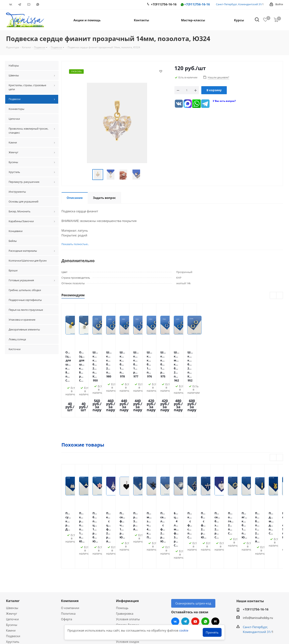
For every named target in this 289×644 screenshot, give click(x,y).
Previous (273, 296)
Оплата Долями (127, 559)
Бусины (12, 559)
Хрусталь (13, 576)
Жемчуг (12, 547)
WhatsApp (38, 4)
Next (280, 296)
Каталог (13, 535)
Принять (212, 632)
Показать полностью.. (75, 244)
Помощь (122, 542)
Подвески (13, 570)
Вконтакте (11, 4)
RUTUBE (47, 4)
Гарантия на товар (130, 570)
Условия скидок (128, 576)
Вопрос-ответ (16, 599)
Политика (68, 547)
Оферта (67, 553)
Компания (70, 535)
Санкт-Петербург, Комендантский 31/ (239, 4)
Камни (11, 564)
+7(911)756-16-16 (195, 5)
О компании (70, 542)
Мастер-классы (17, 594)
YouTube (29, 4)
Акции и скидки (20, 587)
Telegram (20, 4)
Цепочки (12, 553)
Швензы (12, 542)
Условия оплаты (128, 553)
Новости (122, 581)
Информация (127, 535)
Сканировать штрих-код (193, 537)
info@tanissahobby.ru (258, 552)
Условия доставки (129, 564)
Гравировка (125, 547)
